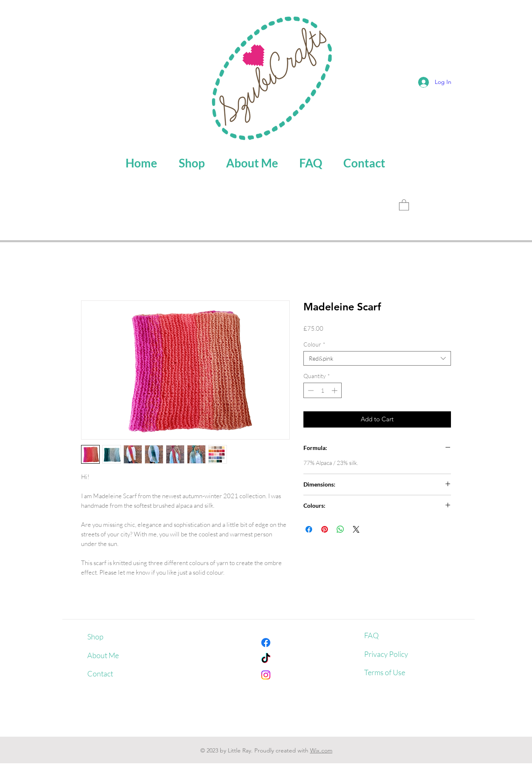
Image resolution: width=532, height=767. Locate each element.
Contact (100, 674)
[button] (404, 205)
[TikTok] (266, 659)
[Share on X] (356, 529)
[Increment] (335, 390)
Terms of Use (385, 672)
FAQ (371, 635)
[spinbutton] (323, 390)
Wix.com (321, 750)
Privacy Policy (386, 654)
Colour (314, 344)
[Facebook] (266, 643)
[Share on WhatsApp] (340, 529)
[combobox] (377, 358)
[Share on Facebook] (309, 529)
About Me (103, 655)
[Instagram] (266, 675)
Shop (95, 637)
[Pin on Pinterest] (325, 529)
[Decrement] (310, 390)
